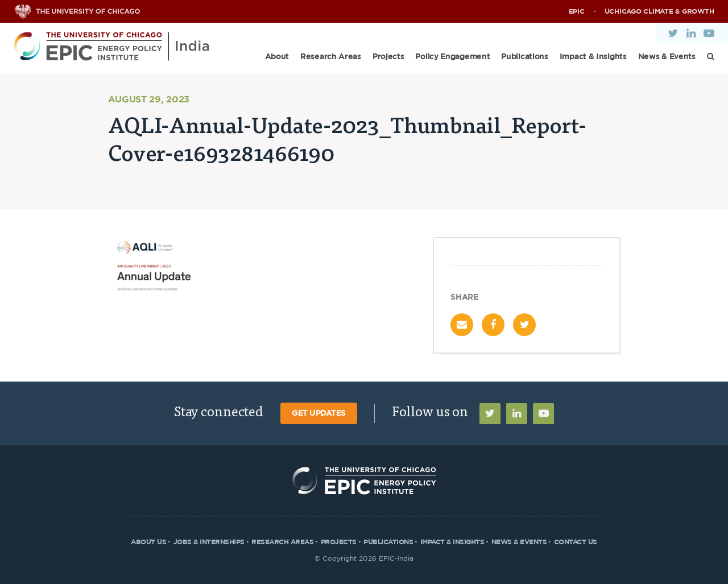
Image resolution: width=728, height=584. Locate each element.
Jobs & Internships (209, 542)
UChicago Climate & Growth (659, 11)
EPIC (577, 11)
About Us (148, 542)
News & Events (667, 57)
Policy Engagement (452, 57)
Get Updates (319, 413)
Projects (388, 57)
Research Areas (331, 57)
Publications (524, 57)
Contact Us (576, 542)
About (277, 57)
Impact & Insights (593, 57)
